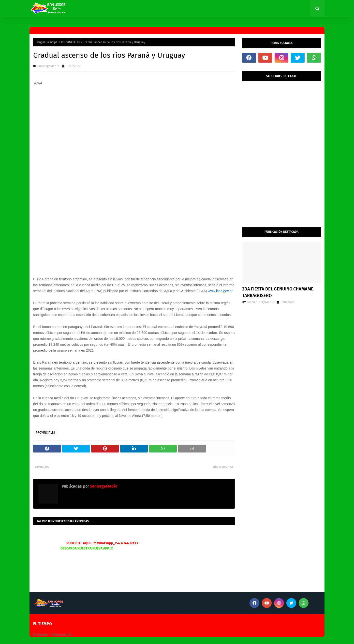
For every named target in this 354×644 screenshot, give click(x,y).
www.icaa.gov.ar (220, 291)
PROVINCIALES (71, 42)
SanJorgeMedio (48, 66)
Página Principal (48, 42)
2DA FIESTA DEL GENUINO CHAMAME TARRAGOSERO (278, 292)
